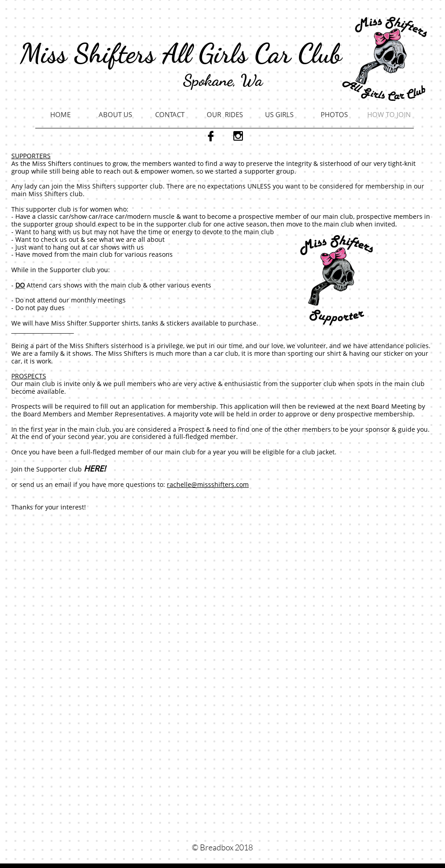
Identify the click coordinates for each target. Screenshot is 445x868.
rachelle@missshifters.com (208, 484)
